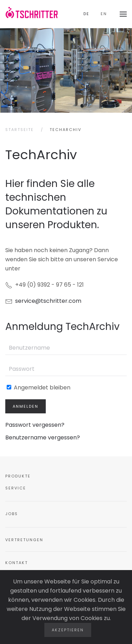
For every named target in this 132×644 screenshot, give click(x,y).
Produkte (18, 476)
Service (16, 488)
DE (86, 14)
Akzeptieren (68, 630)
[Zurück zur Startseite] (32, 14)
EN (104, 14)
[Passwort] (66, 369)
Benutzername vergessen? (43, 437)
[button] (123, 14)
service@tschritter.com (48, 301)
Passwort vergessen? (35, 425)
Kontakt (17, 563)
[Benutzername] (66, 348)
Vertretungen (24, 540)
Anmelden (26, 406)
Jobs (12, 514)
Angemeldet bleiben (39, 387)
